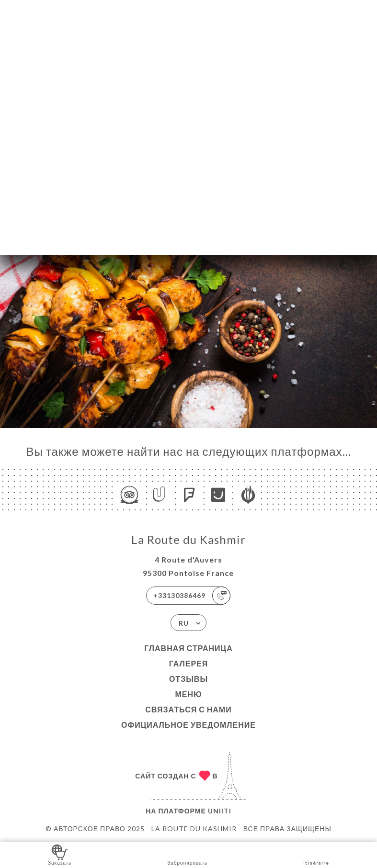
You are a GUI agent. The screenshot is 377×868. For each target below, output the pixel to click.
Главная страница (188, 648)
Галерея (189, 663)
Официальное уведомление (188, 725)
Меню (188, 694)
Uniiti (220, 811)
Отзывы (188, 679)
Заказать (60, 854)
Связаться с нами (188, 709)
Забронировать (187, 854)
